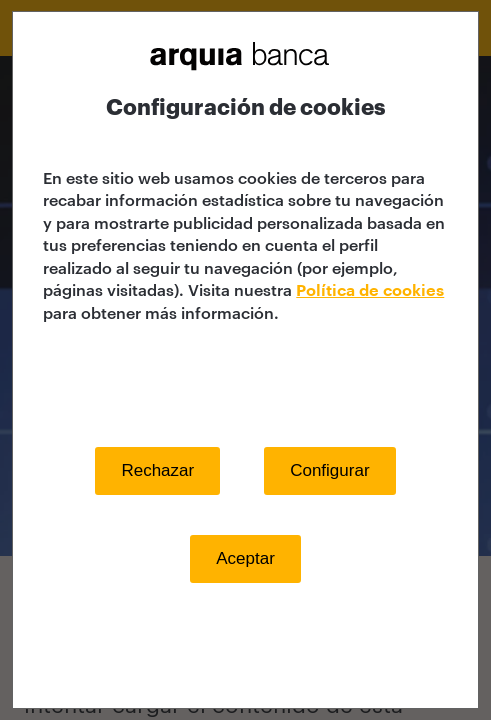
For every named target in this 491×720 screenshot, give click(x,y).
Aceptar (245, 558)
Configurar (329, 470)
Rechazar (157, 470)
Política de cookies (370, 291)
